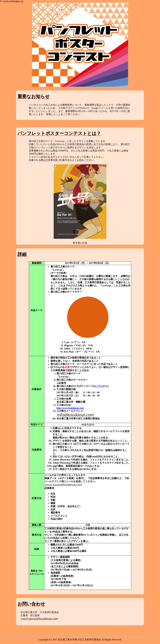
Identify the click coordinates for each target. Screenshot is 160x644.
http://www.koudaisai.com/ (70, 408)
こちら (99, 386)
